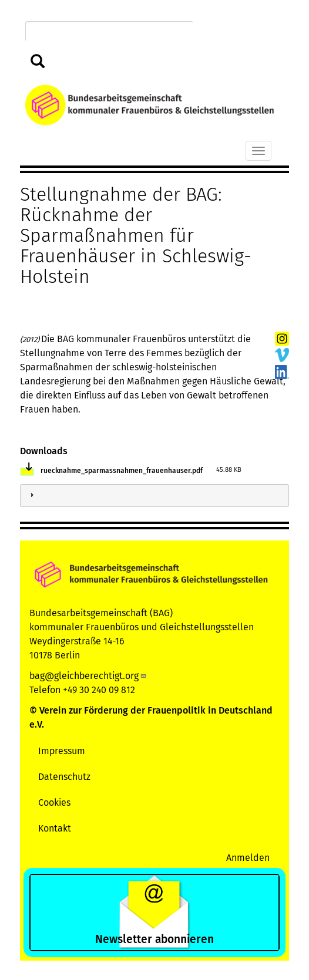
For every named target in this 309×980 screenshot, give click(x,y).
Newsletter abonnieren (154, 939)
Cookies (54, 802)
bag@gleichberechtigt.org (88, 676)
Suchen (38, 62)
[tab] (154, 496)
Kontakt (55, 828)
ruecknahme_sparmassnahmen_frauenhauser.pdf (122, 471)
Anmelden (248, 858)
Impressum (62, 751)
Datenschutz (64, 777)
